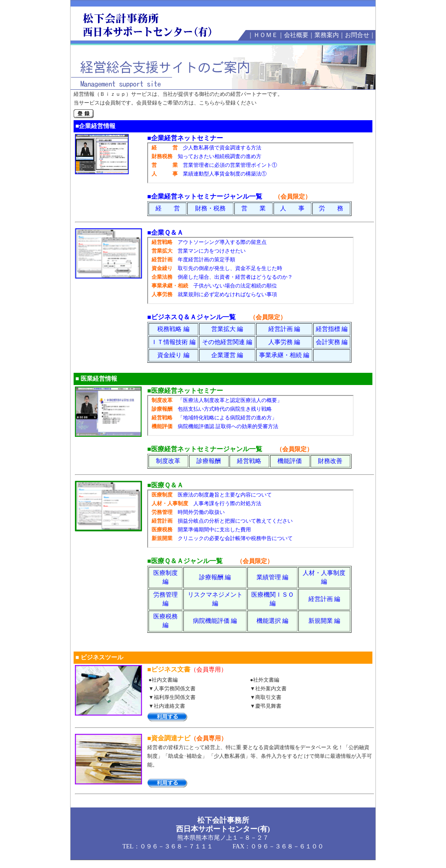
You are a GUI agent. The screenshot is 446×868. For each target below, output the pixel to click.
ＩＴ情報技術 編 (173, 342)
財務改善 (330, 461)
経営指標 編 (332, 329)
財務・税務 (210, 208)
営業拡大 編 (227, 329)
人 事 (292, 208)
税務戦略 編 (173, 329)
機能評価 (290, 461)
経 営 (168, 208)
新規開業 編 (324, 621)
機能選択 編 (273, 621)
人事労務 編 (284, 342)
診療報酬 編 (215, 577)
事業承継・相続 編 (284, 355)
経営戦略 (249, 461)
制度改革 (168, 461)
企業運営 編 (227, 355)
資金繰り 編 (173, 355)
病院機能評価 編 (215, 621)
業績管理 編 (273, 577)
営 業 (253, 208)
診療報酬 (209, 461)
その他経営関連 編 (227, 342)
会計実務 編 (332, 342)
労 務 (331, 208)
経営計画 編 (284, 329)
